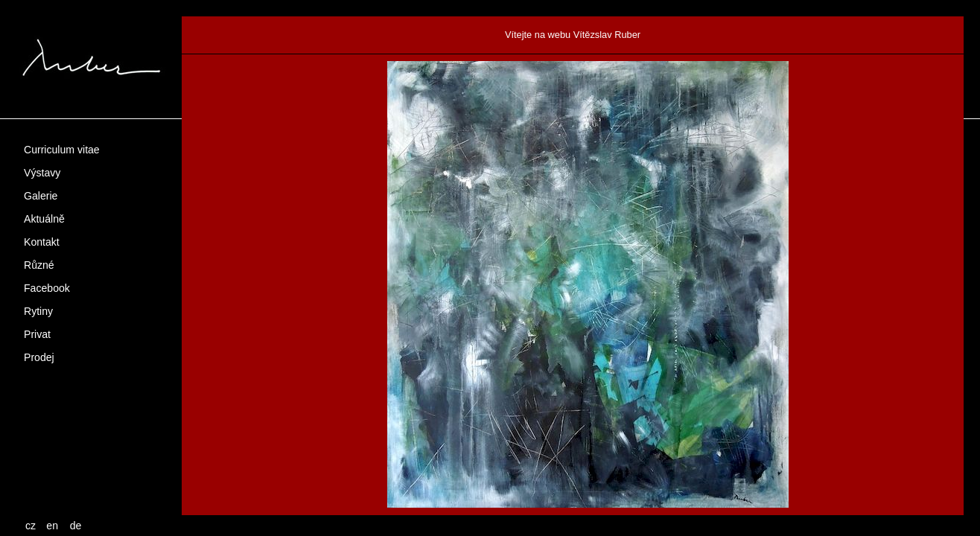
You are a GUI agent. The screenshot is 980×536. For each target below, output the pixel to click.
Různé (39, 265)
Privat (37, 334)
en (52, 526)
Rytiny (38, 311)
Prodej (39, 357)
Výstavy (42, 173)
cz (31, 526)
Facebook (47, 288)
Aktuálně (44, 219)
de (76, 526)
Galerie (41, 196)
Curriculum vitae (62, 150)
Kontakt (42, 242)
